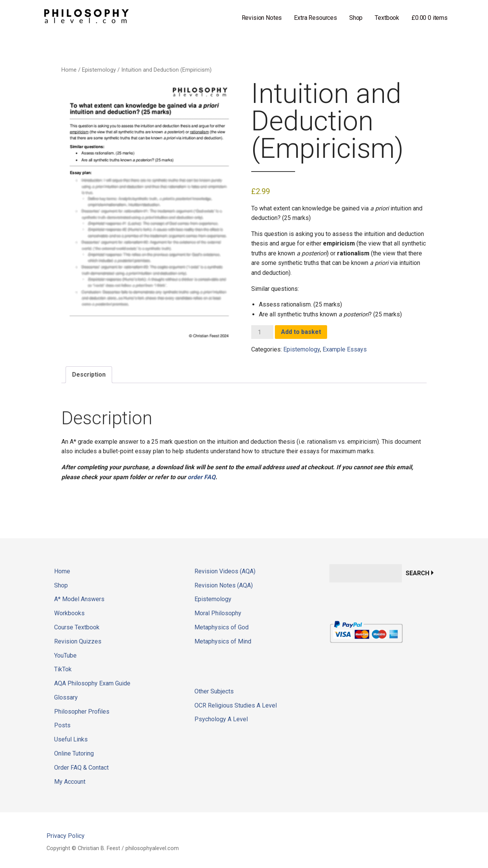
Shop (356, 18)
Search (417, 573)
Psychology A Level (221, 719)
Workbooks (69, 613)
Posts (62, 725)
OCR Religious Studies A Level (236, 705)
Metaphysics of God (222, 627)
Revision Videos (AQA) (225, 571)
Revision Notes (262, 18)
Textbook (387, 18)
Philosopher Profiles (82, 712)
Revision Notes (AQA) (224, 585)
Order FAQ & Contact (81, 768)
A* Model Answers (79, 599)
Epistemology (99, 70)
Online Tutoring (74, 753)
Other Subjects (214, 691)
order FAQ (201, 477)
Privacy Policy (66, 836)
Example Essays (345, 349)
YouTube (65, 655)
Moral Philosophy (218, 613)
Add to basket (301, 332)
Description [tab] (89, 375)
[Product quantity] (262, 332)
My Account (70, 782)
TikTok (63, 669)
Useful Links (71, 739)
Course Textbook (77, 627)
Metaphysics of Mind (223, 641)
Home (69, 70)
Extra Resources (315, 18)
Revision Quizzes (78, 641)
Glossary (66, 697)
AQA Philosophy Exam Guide (92, 683)
